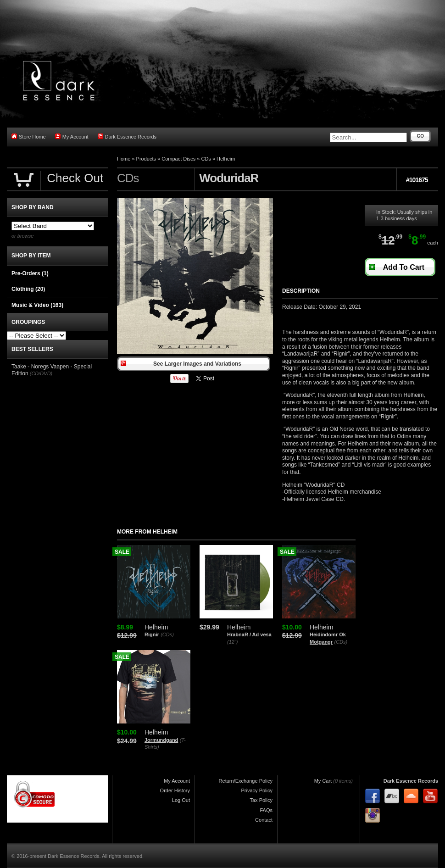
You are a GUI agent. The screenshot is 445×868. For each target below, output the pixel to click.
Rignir (152, 634)
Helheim (226, 159)
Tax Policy (261, 800)
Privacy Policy (257, 790)
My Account (72, 136)
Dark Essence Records (127, 136)
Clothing (28, 289)
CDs (206, 159)
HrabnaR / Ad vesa (249, 634)
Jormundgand (161, 740)
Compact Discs (178, 159)
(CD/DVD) (41, 373)
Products (146, 159)
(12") (232, 642)
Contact (264, 820)
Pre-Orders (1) (30, 273)
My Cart (323, 781)
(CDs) (167, 634)
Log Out (181, 800)
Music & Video (37, 305)
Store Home (29, 136)
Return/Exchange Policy (246, 781)
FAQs (266, 810)
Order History (175, 790)
